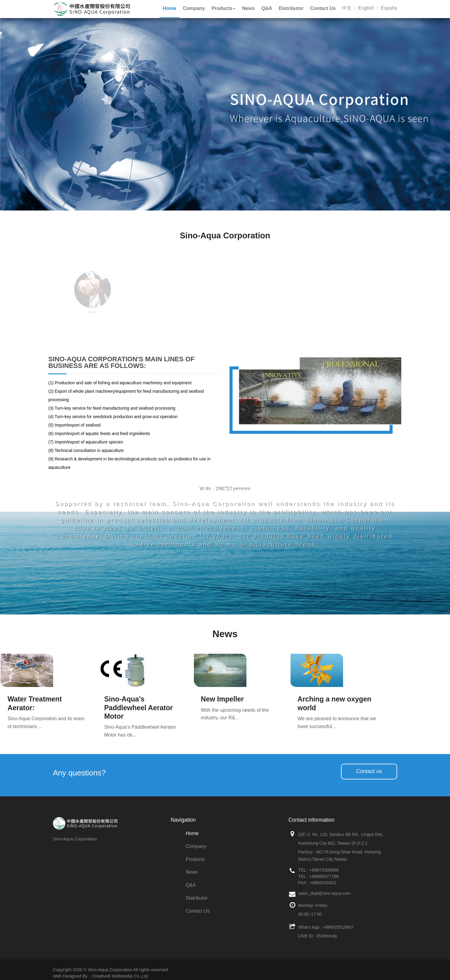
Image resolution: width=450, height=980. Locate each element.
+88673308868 (324, 870)
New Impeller (222, 699)
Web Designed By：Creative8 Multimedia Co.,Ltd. (101, 976)
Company (196, 846)
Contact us (369, 771)
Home (192, 833)
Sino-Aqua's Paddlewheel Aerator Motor (138, 708)
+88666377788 (324, 876)
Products (195, 859)
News (192, 872)
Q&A (191, 885)
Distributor (197, 898)
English (366, 8)
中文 (347, 8)
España (389, 8)
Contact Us (198, 911)
